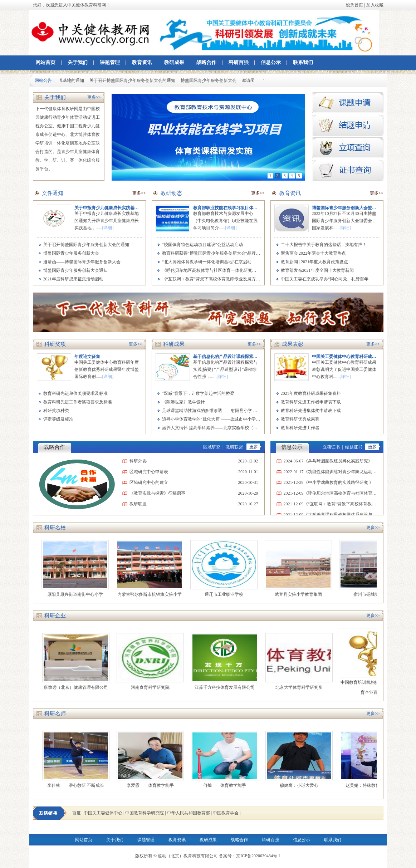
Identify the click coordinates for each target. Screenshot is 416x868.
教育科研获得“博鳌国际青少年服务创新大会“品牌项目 (213, 253)
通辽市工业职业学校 (226, 594)
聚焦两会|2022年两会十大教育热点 (313, 253)
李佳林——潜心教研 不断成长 (78, 785)
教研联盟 (234, 447)
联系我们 (303, 62)
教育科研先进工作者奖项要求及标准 (78, 402)
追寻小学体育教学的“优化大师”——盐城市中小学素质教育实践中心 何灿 (231, 419)
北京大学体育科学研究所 (301, 687)
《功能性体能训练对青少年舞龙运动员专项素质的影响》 (357, 472)
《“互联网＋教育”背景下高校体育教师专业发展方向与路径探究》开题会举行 (235, 279)
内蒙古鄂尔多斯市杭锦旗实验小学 (152, 594)
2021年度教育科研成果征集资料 (311, 393)
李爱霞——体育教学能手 (152, 785)
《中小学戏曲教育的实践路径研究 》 (339, 482)
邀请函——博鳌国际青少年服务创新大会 (82, 262)
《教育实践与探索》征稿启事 (157, 493)
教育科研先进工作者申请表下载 (311, 402)
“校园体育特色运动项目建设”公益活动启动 (203, 245)
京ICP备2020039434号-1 (258, 856)
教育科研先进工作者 (300, 428)
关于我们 (78, 62)
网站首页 (45, 62)
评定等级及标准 (58, 419)
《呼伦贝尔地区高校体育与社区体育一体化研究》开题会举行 (220, 270)
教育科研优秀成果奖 (300, 419)
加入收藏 (375, 5)
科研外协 (138, 461)
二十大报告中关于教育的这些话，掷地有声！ (324, 245)
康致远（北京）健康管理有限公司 (78, 687)
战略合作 (206, 62)
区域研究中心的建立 (149, 482)
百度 (77, 813)
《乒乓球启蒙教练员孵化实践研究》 (338, 461)
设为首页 (354, 5)
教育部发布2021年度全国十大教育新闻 (317, 270)
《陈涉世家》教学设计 (183, 402)
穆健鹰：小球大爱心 (301, 785)
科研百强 (239, 62)
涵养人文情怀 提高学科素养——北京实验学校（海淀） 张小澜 (221, 428)
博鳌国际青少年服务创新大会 (210, 80)
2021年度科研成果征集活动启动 (73, 279)
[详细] (108, 228)
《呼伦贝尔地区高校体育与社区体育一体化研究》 (351, 493)
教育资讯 (142, 62)
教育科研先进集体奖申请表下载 (311, 411)
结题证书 (354, 447)
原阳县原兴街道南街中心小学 (78, 594)
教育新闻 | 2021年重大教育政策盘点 (314, 262)
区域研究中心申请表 (149, 472)
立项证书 (331, 447)
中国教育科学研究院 (145, 813)
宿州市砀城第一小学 (375, 594)
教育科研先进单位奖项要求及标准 (75, 393)
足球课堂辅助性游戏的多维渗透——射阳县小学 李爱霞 (214, 411)
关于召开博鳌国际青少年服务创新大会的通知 (134, 80)
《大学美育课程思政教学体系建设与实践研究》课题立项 (357, 515)
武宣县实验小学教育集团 (301, 594)
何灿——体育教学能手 (227, 785)
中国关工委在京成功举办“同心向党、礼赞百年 (325, 279)
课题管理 (110, 62)
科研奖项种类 (56, 411)
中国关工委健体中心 (103, 813)
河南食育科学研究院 (152, 687)
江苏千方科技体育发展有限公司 (227, 687)
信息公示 (271, 62)
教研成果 (174, 62)
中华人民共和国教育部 (189, 813)
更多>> (94, 97)
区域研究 (212, 447)
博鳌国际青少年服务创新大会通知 (75, 270)
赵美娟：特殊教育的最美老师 (376, 785)
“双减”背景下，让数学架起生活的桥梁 (198, 393)
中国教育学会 (226, 813)
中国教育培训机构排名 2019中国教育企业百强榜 (375, 687)
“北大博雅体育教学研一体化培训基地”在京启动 (207, 262)
